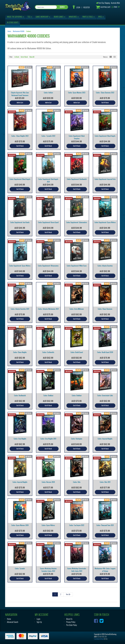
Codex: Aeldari (48, 93)
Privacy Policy (71, 622)
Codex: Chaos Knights (20, 352)
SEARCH (62, 7)
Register (87, 7)
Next (68, 594)
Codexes (29, 31)
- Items (107, 7)
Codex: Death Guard (77, 352)
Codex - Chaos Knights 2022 (20, 136)
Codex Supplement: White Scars (77, 266)
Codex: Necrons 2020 (48, 482)
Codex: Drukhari (48, 396)
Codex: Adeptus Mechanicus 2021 (48, 309)
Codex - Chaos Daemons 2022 (105, 93)
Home (9, 31)
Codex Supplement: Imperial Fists (105, 179)
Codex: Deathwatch (20, 396)
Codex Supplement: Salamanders (77, 222)
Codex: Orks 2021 (105, 482)
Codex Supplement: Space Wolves (105, 222)
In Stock (17, 57)
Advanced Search (13, 622)
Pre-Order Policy (72, 625)
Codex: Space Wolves (48, 525)
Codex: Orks (77, 482)
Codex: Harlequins (77, 439)
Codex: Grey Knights (20, 439)
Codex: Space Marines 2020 (20, 525)
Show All (32, 57)
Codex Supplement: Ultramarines (48, 266)
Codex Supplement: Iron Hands (20, 222)
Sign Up (39, 622)
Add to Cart (20, 103)
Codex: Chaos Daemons (105, 309)
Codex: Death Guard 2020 (105, 352)
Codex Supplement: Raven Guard (48, 222)
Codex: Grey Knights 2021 (48, 439)
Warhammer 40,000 (19, 31)
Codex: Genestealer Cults (105, 396)
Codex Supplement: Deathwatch (77, 179)
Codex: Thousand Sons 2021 (105, 525)
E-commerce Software (99, 639)
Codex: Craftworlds (48, 352)
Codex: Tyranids (20, 569)
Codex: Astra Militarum (77, 309)
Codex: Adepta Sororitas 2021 (20, 309)
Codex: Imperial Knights (105, 439)
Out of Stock (24, 57)
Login (78, 7)
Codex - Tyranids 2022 (48, 136)
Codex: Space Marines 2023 (77, 93)
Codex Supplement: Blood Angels (105, 136)
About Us (69, 619)
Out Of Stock (105, 103)
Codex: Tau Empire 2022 (77, 525)
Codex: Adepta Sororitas (105, 266)
